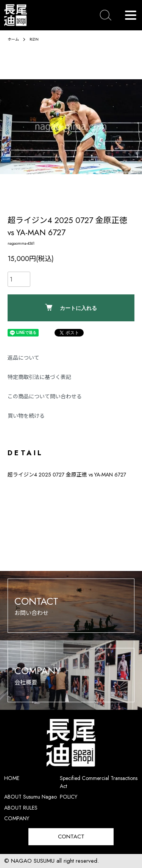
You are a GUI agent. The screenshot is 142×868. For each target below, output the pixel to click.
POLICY (69, 797)
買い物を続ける (26, 416)
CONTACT (71, 837)
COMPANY (17, 818)
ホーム (13, 39)
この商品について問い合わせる (45, 396)
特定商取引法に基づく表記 (39, 377)
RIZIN (34, 39)
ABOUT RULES (21, 808)
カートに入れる (71, 307)
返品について (23, 358)
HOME (12, 778)
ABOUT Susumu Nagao (30, 797)
